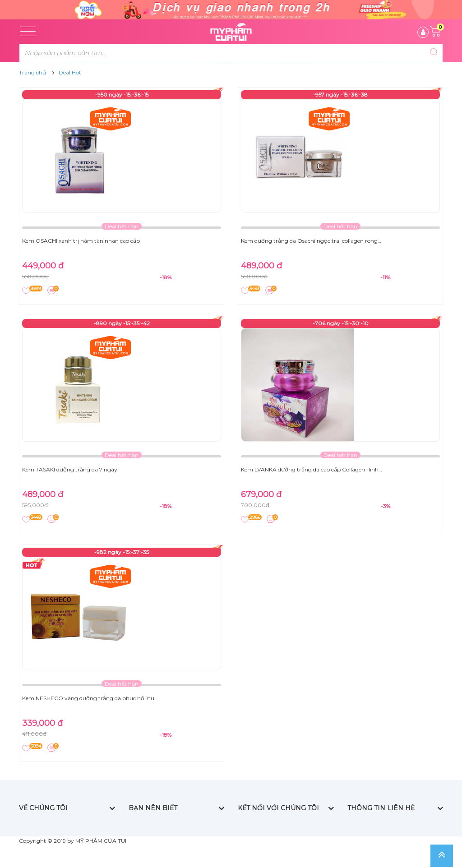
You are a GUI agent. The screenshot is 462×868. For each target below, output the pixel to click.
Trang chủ (32, 72)
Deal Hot (70, 72)
